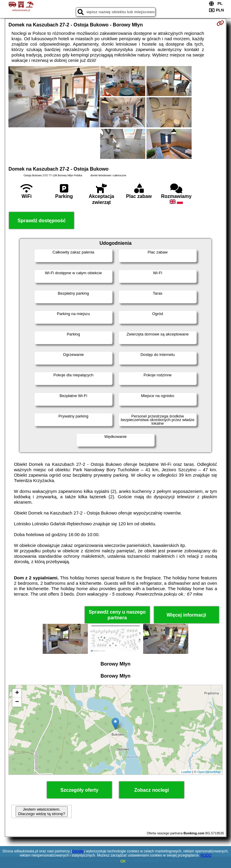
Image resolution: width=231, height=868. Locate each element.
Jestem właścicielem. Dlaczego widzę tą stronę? (42, 812)
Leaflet (186, 772)
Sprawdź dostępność (42, 221)
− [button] (17, 702)
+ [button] (17, 693)
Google (78, 851)
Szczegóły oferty (79, 790)
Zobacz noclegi (152, 790)
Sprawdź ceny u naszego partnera (117, 615)
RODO (206, 855)
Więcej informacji (186, 615)
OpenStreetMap (209, 772)
